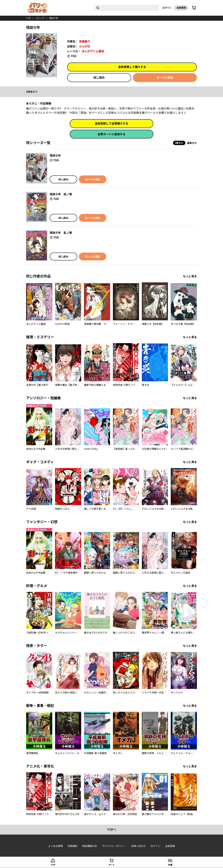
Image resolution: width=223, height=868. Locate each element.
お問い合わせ (138, 846)
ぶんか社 (84, 46)
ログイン (167, 8)
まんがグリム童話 (93, 51)
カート (111, 865)
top (28, 18)
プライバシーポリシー (114, 846)
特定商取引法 (90, 846)
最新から (192, 143)
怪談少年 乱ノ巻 (61, 233)
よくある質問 (55, 846)
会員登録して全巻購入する (111, 124)
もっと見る (190, 276)
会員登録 (181, 8)
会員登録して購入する (132, 67)
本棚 (170, 865)
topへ (112, 830)
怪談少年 (53, 18)
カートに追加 (165, 78)
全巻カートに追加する (111, 134)
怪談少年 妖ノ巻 (61, 194)
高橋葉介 (84, 41)
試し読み (99, 78)
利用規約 (72, 846)
